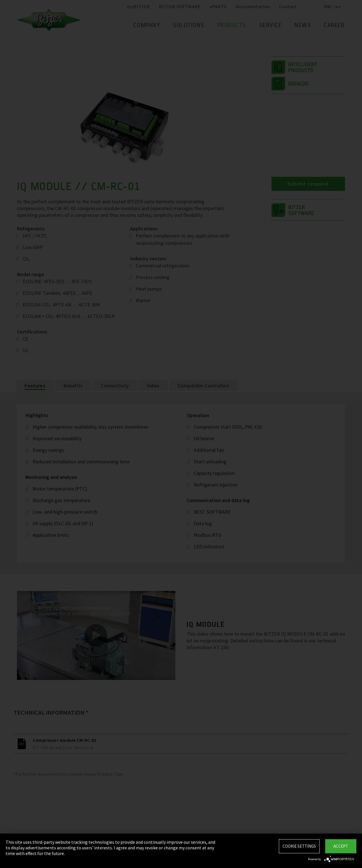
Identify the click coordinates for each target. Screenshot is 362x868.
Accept (341, 846)
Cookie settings (299, 846)
